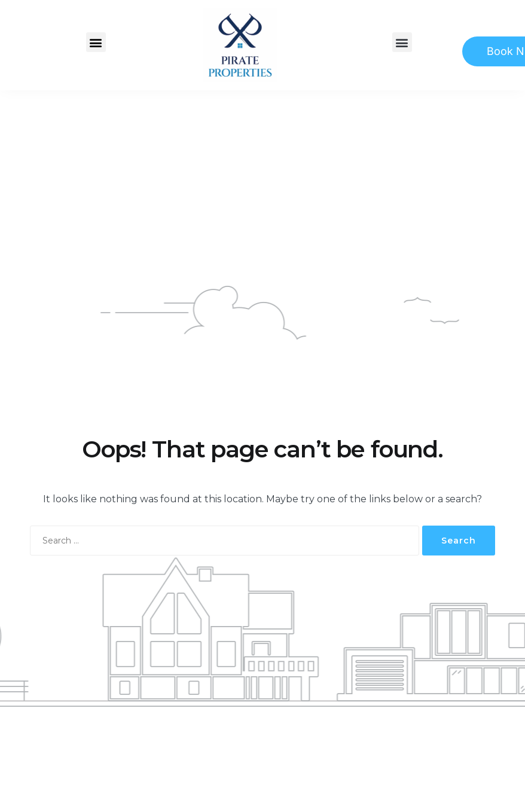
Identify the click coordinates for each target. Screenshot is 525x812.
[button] (96, 42)
